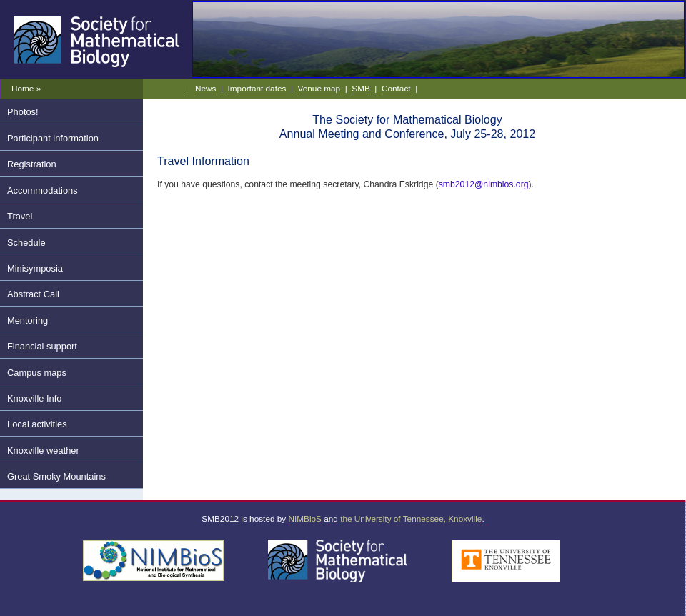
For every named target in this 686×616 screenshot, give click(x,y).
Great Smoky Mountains (56, 476)
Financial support (42, 346)
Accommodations (43, 190)
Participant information (53, 138)
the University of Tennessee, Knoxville (411, 518)
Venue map (319, 88)
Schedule (26, 243)
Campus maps (37, 373)
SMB (361, 88)
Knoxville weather (43, 451)
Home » (26, 88)
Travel (20, 216)
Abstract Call (33, 294)
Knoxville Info (35, 398)
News (205, 88)
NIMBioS (304, 518)
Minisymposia (35, 268)
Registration (32, 164)
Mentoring (28, 321)
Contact (396, 88)
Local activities (37, 424)
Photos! (23, 112)
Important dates (257, 88)
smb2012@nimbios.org (484, 184)
